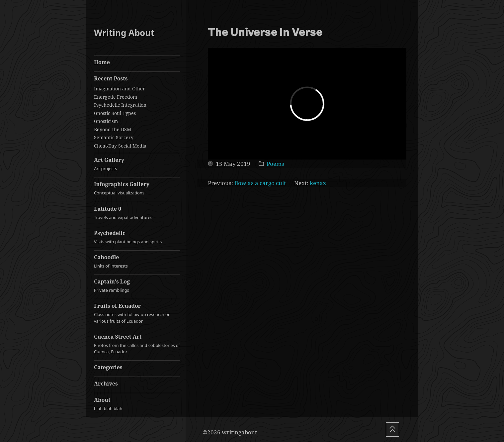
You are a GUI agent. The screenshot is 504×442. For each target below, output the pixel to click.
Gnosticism (106, 121)
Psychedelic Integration (120, 105)
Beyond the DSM (113, 129)
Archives (106, 384)
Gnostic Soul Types (115, 113)
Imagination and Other (120, 89)
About (137, 404)
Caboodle (137, 261)
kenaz (318, 183)
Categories (108, 367)
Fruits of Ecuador (137, 313)
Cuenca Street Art (137, 344)
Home (102, 62)
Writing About (124, 33)
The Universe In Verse (265, 33)
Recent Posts (111, 78)
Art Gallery (137, 164)
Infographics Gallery (137, 188)
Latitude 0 (137, 213)
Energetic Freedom (116, 97)
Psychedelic (137, 237)
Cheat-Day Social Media (120, 146)
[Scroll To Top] (392, 430)
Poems (275, 164)
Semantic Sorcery (114, 137)
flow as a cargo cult (260, 183)
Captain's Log (137, 286)
